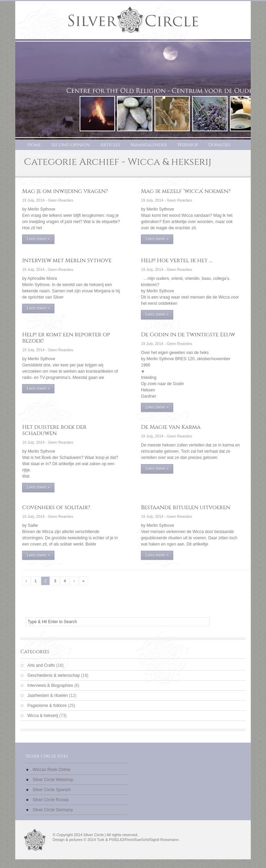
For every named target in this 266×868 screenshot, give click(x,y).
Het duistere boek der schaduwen (54, 430)
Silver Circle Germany (53, 810)
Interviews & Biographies (50, 685)
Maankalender (149, 145)
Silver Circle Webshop (53, 780)
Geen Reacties (60, 200)
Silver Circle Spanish (52, 790)
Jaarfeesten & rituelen (48, 696)
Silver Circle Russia (51, 800)
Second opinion (71, 145)
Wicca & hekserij (43, 716)
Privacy (70, 155)
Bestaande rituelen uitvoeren (186, 507)
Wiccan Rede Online (51, 770)
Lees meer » (38, 239)
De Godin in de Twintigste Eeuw (188, 335)
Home (34, 145)
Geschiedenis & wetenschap (54, 675)
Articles (110, 145)
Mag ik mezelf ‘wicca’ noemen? (186, 191)
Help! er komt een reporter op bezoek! (66, 338)
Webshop (188, 145)
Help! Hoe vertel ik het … (176, 260)
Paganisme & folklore (47, 706)
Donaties (219, 145)
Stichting (39, 155)
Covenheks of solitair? (56, 507)
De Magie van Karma (171, 427)
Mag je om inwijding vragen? (65, 191)
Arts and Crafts (41, 665)
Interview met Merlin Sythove (67, 260)
